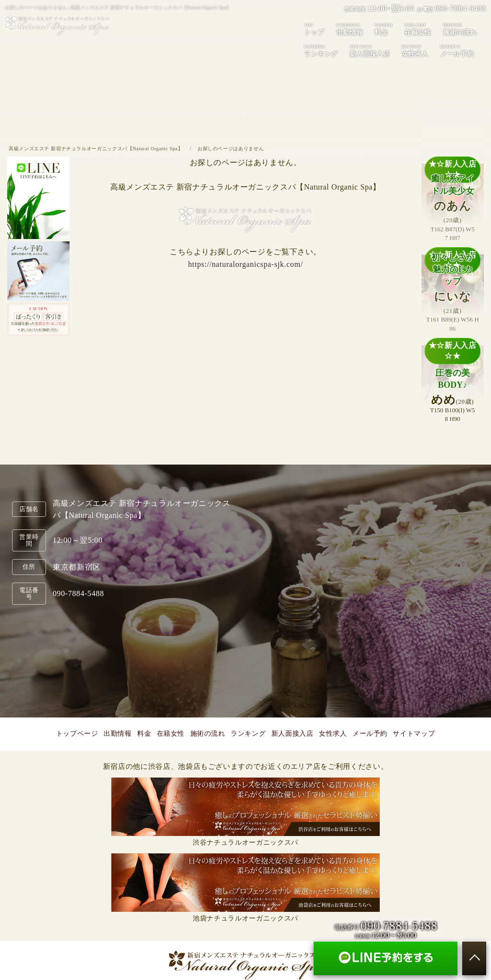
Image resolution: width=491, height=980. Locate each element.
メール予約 (457, 50)
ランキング (321, 50)
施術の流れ (460, 29)
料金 (383, 29)
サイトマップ (414, 734)
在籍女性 (418, 29)
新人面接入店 (370, 50)
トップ (314, 29)
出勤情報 (350, 29)
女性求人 (415, 50)
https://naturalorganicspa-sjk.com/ (245, 264)
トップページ (77, 734)
